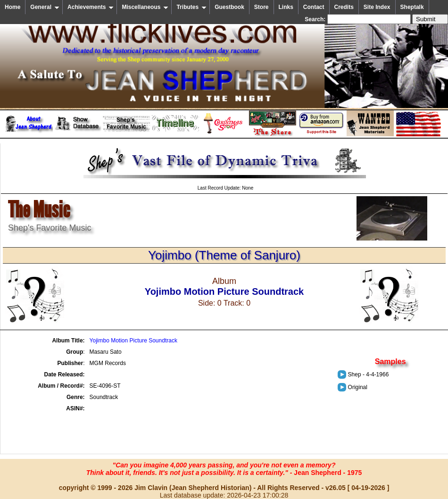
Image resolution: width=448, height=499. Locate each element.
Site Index (377, 7)
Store (261, 7)
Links (286, 7)
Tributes (191, 7)
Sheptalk (412, 7)
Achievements (91, 7)
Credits (344, 7)
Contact (314, 7)
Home (12, 7)
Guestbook (229, 7)
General (45, 7)
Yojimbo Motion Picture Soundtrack (133, 341)
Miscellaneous (145, 7)
